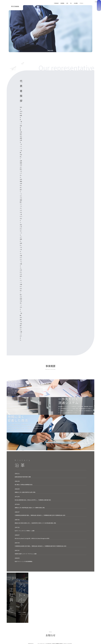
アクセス (81, 3)
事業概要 (62, 3)
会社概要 (76, 3)
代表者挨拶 (56, 3)
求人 (71, 3)
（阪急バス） (31, 568)
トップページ (99, 26)
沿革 (67, 3)
